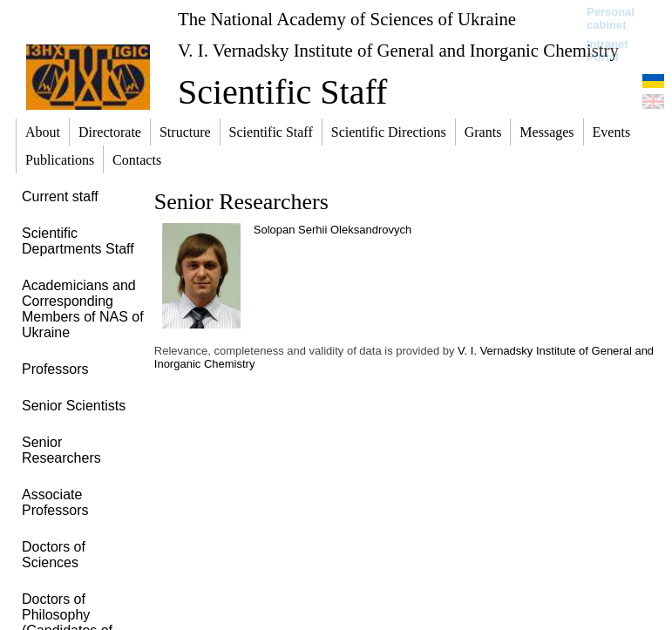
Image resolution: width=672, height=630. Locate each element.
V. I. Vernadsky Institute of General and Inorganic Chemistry (398, 50)
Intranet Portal (608, 51)
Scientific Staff (282, 92)
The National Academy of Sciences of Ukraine (347, 19)
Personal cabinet (611, 18)
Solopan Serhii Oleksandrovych (333, 230)
